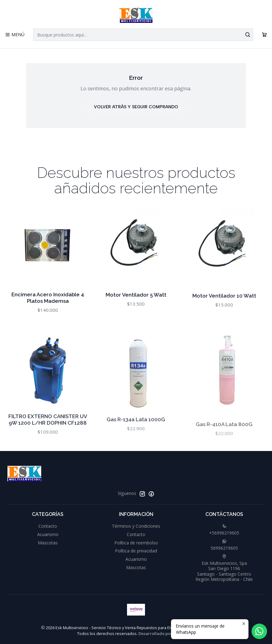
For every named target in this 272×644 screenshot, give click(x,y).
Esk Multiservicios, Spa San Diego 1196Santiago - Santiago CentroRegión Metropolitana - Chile (224, 568)
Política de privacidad (136, 551)
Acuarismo (48, 534)
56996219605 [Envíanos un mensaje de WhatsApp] (224, 545)
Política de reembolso (136, 543)
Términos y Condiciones (136, 526)
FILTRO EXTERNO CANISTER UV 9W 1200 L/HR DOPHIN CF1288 (48, 443)
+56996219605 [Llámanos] (224, 530)
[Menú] (15, 35)
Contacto (48, 526)
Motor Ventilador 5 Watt (136, 306)
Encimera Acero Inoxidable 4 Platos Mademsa (48, 304)
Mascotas (48, 543)
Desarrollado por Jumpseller (166, 633)
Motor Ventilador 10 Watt (224, 313)
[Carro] (264, 35)
